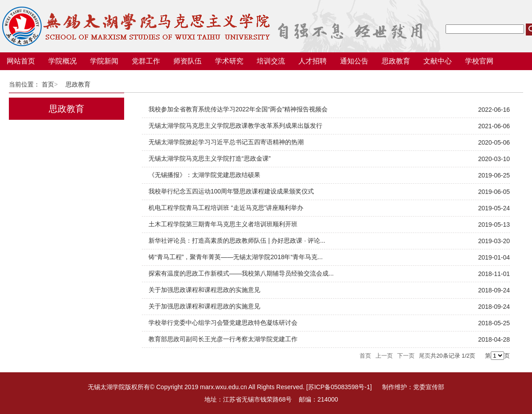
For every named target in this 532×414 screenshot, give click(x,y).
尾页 (425, 356)
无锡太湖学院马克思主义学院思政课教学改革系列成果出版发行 (235, 126)
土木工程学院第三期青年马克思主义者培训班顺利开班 (223, 224)
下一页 (406, 356)
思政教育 (78, 84)
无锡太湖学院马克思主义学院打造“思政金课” (209, 158)
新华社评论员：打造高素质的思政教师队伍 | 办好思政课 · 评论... (237, 241)
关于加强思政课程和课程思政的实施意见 (204, 290)
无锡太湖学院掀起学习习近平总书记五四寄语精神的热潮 (226, 142)
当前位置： (24, 84)
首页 (48, 84)
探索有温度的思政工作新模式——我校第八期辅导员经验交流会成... (241, 273)
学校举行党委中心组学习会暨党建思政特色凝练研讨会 (223, 323)
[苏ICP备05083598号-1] (339, 387)
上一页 (384, 356)
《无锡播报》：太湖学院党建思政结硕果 (204, 175)
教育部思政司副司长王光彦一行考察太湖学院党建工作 (223, 339)
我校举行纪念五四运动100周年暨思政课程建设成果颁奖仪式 (231, 191)
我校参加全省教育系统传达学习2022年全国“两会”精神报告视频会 (238, 109)
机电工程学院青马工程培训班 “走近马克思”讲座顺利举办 (226, 208)
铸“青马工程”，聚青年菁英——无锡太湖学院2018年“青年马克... (236, 257)
